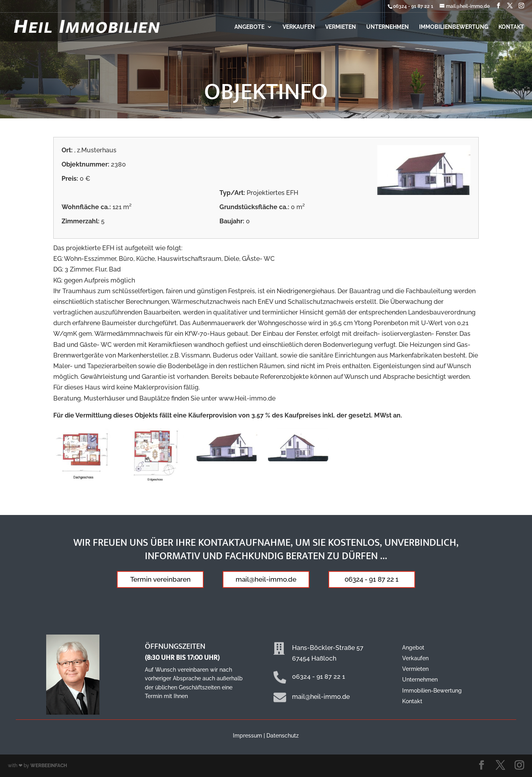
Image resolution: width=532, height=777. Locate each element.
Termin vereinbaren (160, 579)
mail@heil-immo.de (266, 579)
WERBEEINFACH (49, 766)
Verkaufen (299, 27)
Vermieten (341, 27)
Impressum (247, 736)
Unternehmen (388, 27)
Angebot (413, 648)
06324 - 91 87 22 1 (413, 6)
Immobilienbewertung (454, 27)
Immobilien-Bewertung (432, 691)
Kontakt (511, 27)
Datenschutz (283, 736)
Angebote (249, 27)
